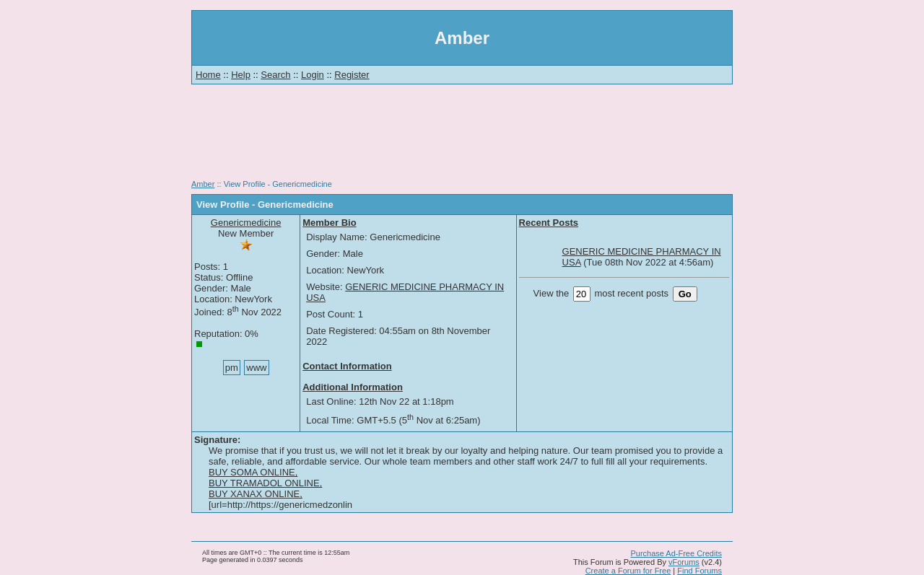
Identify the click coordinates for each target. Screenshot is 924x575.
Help (241, 75)
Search (275, 75)
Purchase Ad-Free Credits (676, 553)
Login (313, 75)
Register (352, 75)
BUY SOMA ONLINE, (253, 472)
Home (208, 75)
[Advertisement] (462, 137)
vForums (684, 562)
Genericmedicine (246, 223)
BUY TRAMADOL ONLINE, (265, 483)
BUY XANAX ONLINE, (256, 494)
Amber (203, 184)
